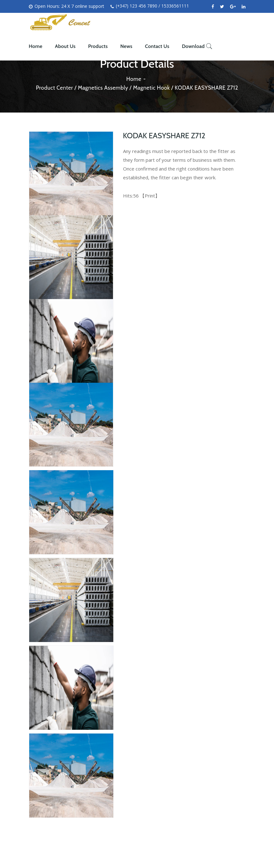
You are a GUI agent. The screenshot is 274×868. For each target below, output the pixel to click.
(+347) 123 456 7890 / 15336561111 (150, 6)
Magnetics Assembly (102, 88)
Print (150, 196)
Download (193, 46)
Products (98, 46)
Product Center (53, 88)
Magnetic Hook (152, 88)
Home (36, 46)
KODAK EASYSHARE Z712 (208, 88)
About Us (65, 46)
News (126, 46)
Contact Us (157, 46)
